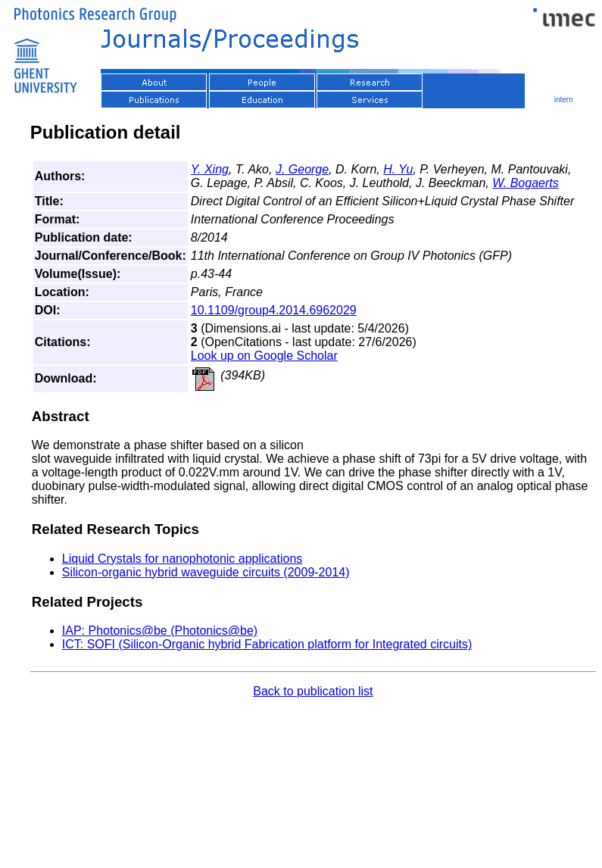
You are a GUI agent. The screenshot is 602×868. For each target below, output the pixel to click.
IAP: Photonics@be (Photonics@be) (160, 631)
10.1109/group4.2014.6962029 (274, 310)
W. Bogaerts (525, 183)
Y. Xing (210, 169)
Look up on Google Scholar (264, 356)
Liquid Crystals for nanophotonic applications (182, 559)
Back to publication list (313, 691)
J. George (302, 169)
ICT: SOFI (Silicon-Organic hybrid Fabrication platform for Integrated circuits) (267, 644)
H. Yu (398, 169)
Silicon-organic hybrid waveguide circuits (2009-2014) (206, 572)
